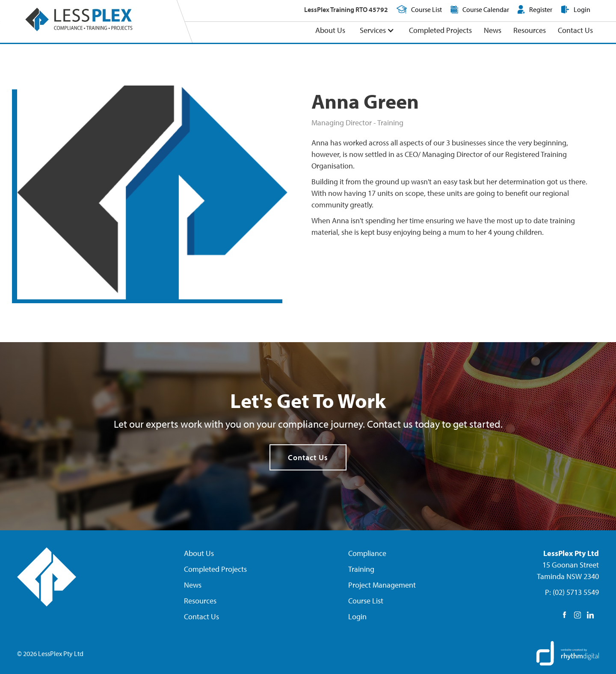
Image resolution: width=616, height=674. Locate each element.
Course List (366, 601)
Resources (530, 30)
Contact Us (575, 30)
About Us (330, 30)
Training (361, 569)
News (493, 30)
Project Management (382, 585)
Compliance (367, 553)
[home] (78, 19)
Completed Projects (440, 30)
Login (357, 616)
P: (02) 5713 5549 (572, 592)
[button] (377, 31)
